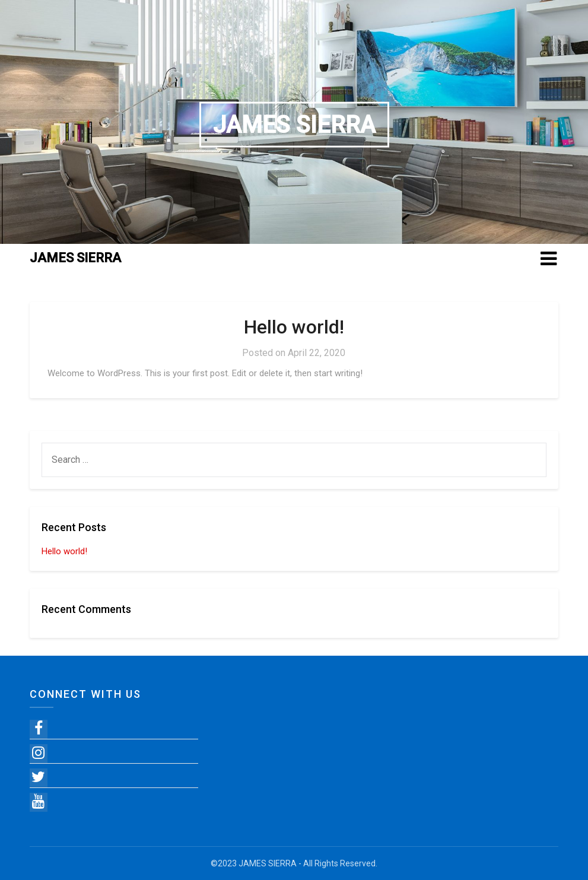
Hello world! (294, 327)
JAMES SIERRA (294, 125)
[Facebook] (39, 729)
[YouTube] (39, 802)
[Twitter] (39, 778)
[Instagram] (39, 754)
